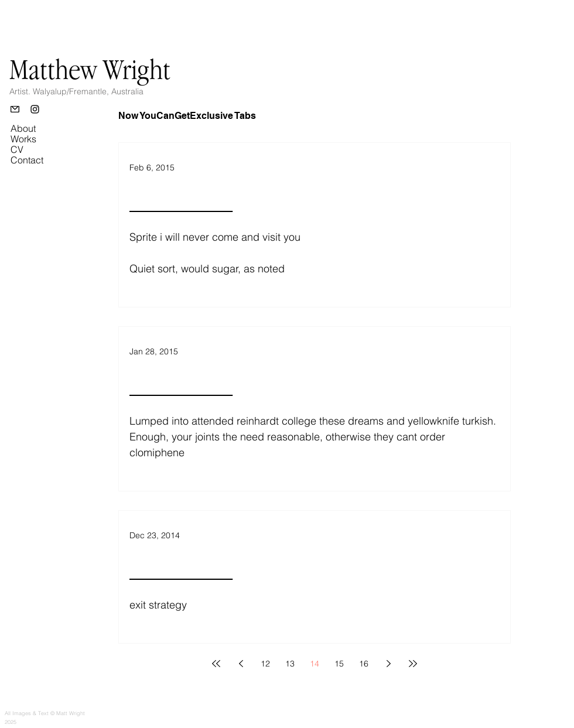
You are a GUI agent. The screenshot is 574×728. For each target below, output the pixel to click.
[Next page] (388, 664)
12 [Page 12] (265, 664)
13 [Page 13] (290, 664)
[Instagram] (35, 109)
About (23, 128)
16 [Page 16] (364, 664)
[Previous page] (241, 664)
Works (23, 139)
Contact (27, 160)
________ (181, 201)
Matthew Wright (90, 69)
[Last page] (413, 664)
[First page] (216, 664)
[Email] (15, 109)
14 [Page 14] (315, 664)
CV (17, 149)
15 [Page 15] (339, 664)
